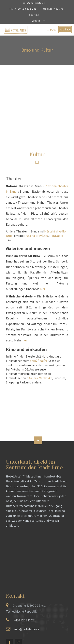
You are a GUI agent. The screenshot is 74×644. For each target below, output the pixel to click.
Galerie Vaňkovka (41, 316)
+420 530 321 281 (25, 558)
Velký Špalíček (40, 299)
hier (43, 227)
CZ (8, 593)
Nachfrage (65, 30)
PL (20, 593)
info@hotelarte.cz (34, 3)
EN (14, 593)
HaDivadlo (56, 174)
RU (25, 593)
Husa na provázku (36, 174)
